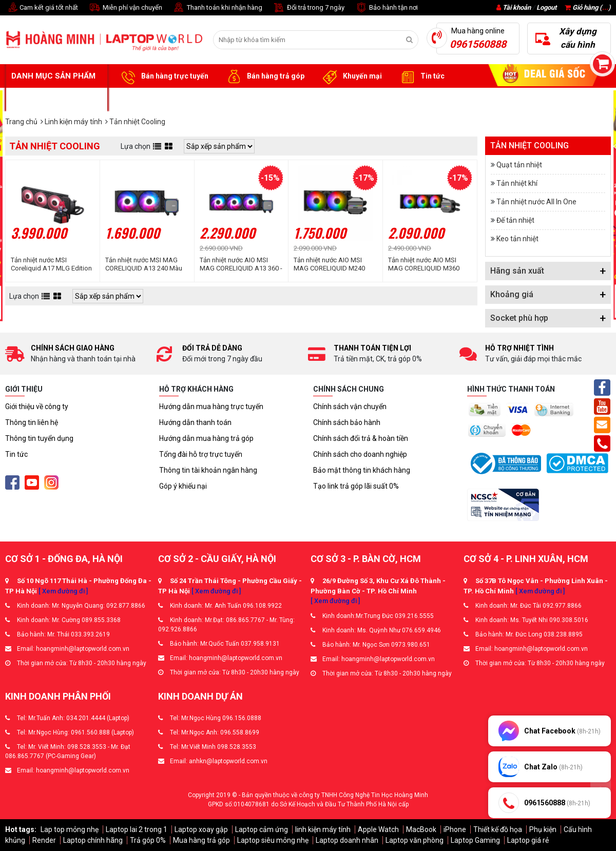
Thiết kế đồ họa (498, 829)
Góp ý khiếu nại (183, 486)
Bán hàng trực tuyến (163, 76)
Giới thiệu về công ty (37, 407)
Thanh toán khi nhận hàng (217, 8)
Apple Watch (378, 829)
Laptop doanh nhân (347, 840)
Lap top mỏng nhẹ (70, 829)
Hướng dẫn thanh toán (195, 422)
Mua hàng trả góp (201, 840)
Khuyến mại (351, 76)
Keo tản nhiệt (517, 239)
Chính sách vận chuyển (350, 407)
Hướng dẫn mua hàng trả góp (206, 438)
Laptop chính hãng (93, 840)
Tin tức (421, 76)
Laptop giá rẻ (528, 840)
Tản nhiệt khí (517, 183)
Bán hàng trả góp (264, 76)
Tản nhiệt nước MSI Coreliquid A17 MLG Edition (51, 264)
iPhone (455, 829)
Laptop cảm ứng (262, 829)
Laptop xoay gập (201, 829)
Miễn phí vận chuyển (125, 8)
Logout (546, 7)
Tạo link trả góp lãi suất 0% (356, 486)
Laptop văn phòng (415, 840)
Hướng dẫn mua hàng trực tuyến (211, 407)
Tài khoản (517, 7)
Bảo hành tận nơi (386, 8)
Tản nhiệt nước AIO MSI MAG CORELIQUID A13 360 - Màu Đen (241, 264)
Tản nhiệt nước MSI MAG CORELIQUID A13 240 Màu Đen (144, 264)
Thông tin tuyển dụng (39, 438)
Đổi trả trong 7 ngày (309, 8)
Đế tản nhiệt (515, 220)
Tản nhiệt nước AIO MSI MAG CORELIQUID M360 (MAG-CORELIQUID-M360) (427, 264)
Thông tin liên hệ (32, 422)
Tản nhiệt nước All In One (536, 202)
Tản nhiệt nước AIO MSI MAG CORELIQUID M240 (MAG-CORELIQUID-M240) (332, 264)
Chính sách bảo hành (347, 422)
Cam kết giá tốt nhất (42, 8)
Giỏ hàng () (588, 7)
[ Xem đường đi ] (63, 591)
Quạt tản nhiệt (519, 165)
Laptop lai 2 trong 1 (137, 829)
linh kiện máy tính (323, 829)
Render (44, 840)
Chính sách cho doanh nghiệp (360, 454)
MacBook (421, 829)
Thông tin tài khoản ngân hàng (208, 470)
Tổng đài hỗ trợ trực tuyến (201, 454)
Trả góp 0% (148, 840)
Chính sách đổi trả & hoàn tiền (361, 438)
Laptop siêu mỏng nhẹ (273, 840)
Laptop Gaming (475, 840)
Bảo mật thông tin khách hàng (362, 470)
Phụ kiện (543, 829)
